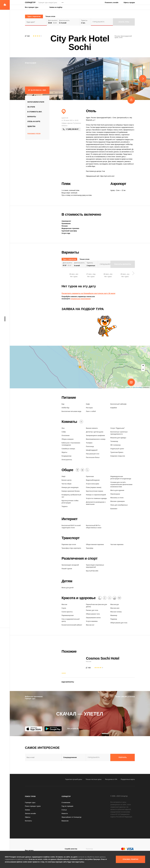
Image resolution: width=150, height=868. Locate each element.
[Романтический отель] (119, 598)
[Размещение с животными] (82, 470)
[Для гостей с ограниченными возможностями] (87, 470)
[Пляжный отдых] (64, 112)
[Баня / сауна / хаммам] (105, 598)
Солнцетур (30, 2)
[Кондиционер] (81, 422)
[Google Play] (53, 729)
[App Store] (34, 729)
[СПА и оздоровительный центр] (114, 598)
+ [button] (143, 366)
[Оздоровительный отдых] (110, 598)
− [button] (143, 369)
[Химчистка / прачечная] (78, 470)
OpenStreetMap (137, 387)
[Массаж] (100, 598)
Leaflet (128, 387)
